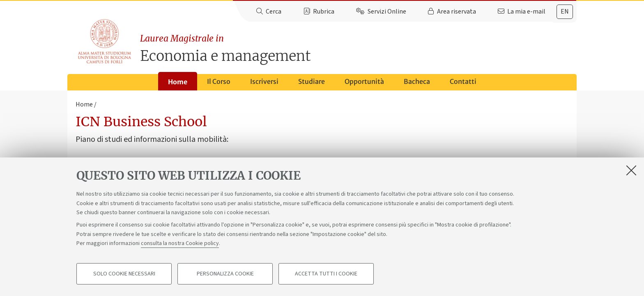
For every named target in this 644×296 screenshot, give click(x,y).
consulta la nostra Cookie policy (180, 243)
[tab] (565, 12)
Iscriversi (264, 81)
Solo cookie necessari (124, 274)
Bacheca (417, 81)
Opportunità (364, 81)
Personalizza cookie (225, 274)
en (565, 12)
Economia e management (358, 48)
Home (178, 82)
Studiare (312, 81)
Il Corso (219, 81)
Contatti (463, 81)
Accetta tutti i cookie (326, 274)
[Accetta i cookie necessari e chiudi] (631, 170)
